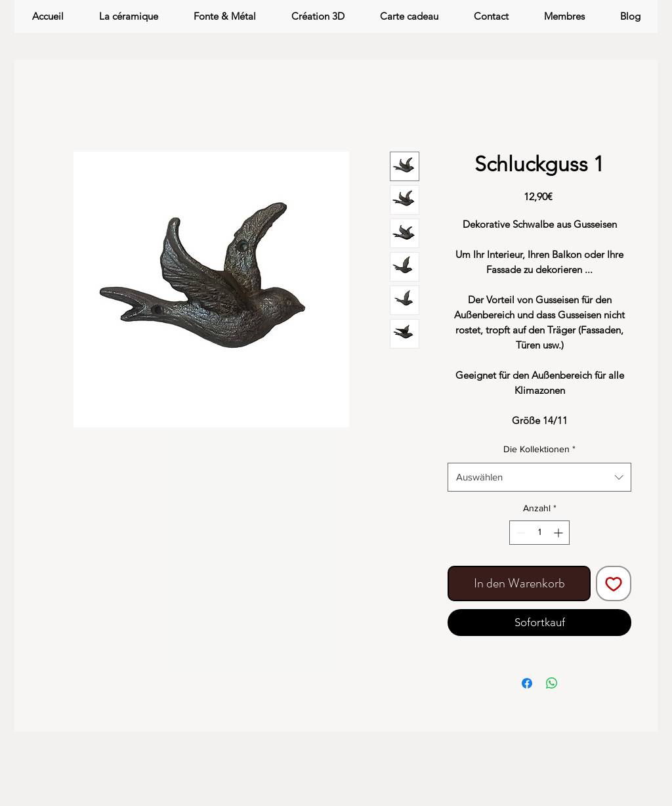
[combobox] (539, 477)
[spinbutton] (539, 533)
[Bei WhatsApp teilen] (552, 683)
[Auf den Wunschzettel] (614, 583)
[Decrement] (519, 533)
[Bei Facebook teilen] (527, 683)
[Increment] (559, 533)
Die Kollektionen (539, 449)
